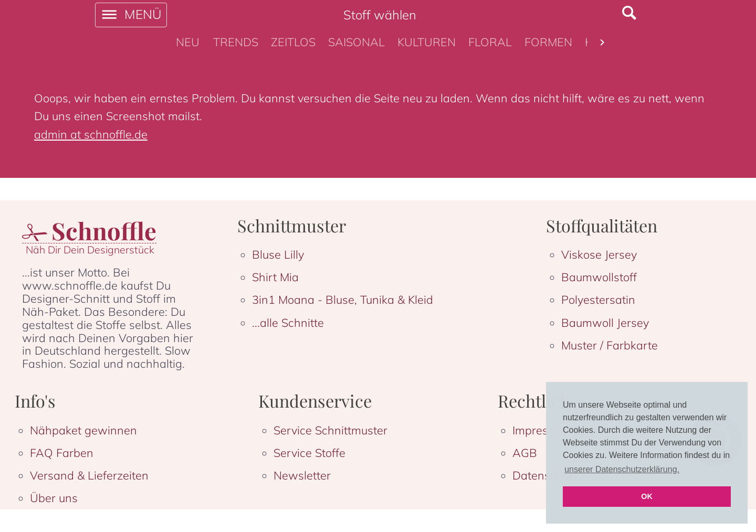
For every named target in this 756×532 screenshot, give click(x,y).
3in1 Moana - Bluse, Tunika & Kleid (343, 299)
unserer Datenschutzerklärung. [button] (622, 469)
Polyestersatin (598, 299)
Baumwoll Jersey (605, 322)
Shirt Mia (275, 277)
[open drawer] (131, 15)
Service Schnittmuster (330, 430)
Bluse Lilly (278, 254)
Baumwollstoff (599, 277)
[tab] (188, 42)
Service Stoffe (309, 453)
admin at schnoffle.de (91, 134)
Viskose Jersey (599, 254)
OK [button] (647, 496)
